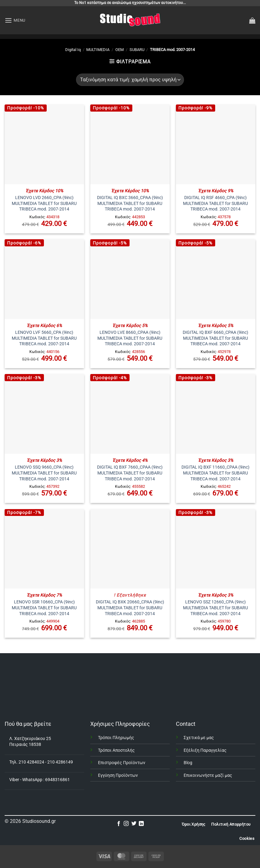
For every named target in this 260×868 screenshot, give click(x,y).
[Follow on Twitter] (134, 824)
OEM (119, 50)
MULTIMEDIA (98, 50)
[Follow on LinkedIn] (141, 824)
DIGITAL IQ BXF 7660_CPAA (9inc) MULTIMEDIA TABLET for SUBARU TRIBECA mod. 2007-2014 (130, 473)
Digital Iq (73, 50)
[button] (15, 20)
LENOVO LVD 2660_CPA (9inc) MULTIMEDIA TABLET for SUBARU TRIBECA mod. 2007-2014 (44, 203)
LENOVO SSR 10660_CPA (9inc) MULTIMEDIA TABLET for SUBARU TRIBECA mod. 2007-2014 (44, 608)
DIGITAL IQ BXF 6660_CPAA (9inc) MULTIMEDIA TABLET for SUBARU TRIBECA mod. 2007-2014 (215, 338)
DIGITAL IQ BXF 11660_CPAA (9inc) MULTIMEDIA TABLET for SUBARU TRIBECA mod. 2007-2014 (215, 473)
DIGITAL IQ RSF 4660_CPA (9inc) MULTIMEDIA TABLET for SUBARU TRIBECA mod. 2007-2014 (215, 203)
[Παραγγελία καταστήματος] (130, 80)
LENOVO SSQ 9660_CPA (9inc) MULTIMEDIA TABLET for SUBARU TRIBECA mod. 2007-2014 (44, 473)
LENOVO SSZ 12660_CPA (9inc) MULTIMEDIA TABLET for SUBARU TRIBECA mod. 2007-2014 (215, 608)
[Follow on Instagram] (126, 824)
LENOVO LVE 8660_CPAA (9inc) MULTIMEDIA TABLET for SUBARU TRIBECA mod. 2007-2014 (130, 338)
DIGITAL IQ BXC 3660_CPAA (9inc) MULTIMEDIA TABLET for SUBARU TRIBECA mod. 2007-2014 (130, 203)
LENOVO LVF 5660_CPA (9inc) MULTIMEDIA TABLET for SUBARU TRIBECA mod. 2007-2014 (44, 338)
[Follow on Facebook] (119, 824)
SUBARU (137, 50)
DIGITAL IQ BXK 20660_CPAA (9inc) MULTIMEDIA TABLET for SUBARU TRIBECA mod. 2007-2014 (130, 608)
